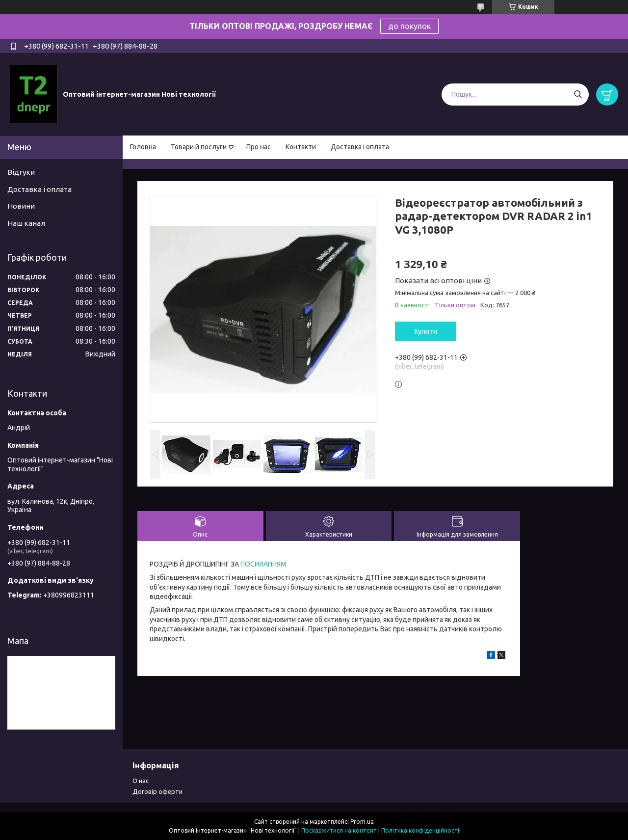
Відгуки (21, 172)
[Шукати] (578, 95)
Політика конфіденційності (420, 830)
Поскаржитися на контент (339, 830)
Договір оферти (157, 791)
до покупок (409, 26)
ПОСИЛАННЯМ (263, 564)
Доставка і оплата (360, 147)
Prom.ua (362, 822)
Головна (143, 147)
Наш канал (26, 223)
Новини (21, 206)
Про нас (259, 147)
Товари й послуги (199, 147)
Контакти (301, 147)
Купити (426, 331)
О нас (141, 781)
